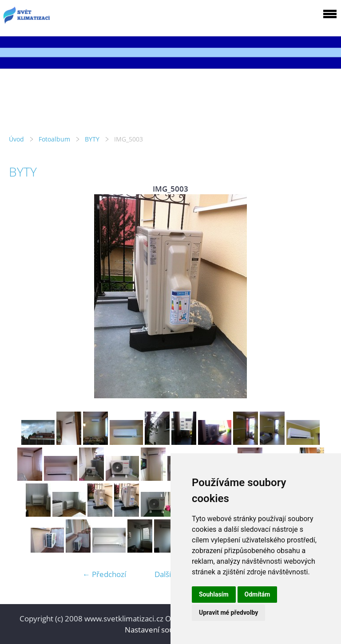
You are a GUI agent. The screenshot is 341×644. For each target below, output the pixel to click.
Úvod (16, 139)
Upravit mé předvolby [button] (228, 613)
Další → (167, 574)
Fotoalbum (54, 139)
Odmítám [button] (258, 594)
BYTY (92, 139)
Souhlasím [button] (214, 594)
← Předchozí (104, 574)
